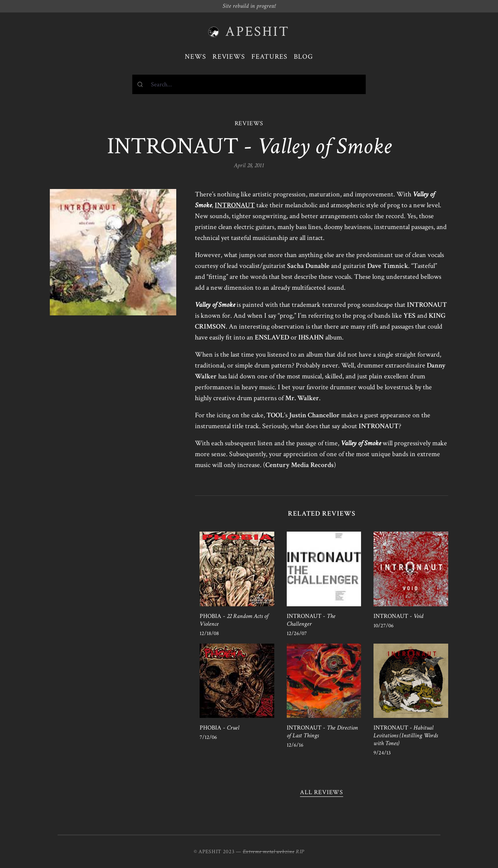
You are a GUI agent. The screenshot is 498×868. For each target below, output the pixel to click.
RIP (300, 852)
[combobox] (249, 84)
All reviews (322, 792)
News (196, 57)
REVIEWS (249, 123)
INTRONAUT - (311, 620)
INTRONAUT (235, 205)
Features (269, 57)
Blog (303, 57)
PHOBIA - (234, 620)
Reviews (229, 57)
